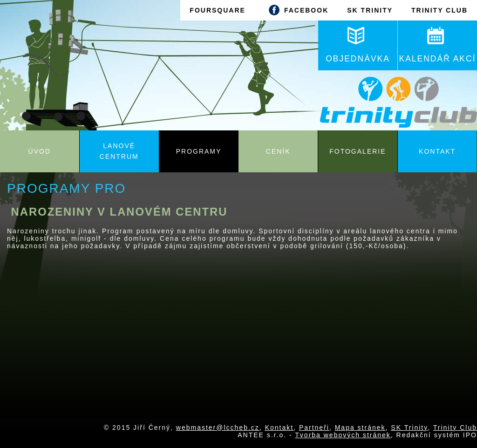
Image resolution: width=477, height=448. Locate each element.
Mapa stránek (360, 428)
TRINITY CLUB (440, 10)
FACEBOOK (296, 10)
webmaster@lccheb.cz (218, 428)
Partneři (314, 428)
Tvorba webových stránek (343, 435)
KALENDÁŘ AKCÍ (437, 45)
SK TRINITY (370, 10)
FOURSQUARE (218, 10)
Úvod (40, 151)
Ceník (278, 151)
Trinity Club (455, 428)
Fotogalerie (358, 151)
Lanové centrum (119, 151)
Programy (199, 151)
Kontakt (437, 151)
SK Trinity (409, 428)
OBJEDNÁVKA (358, 45)
